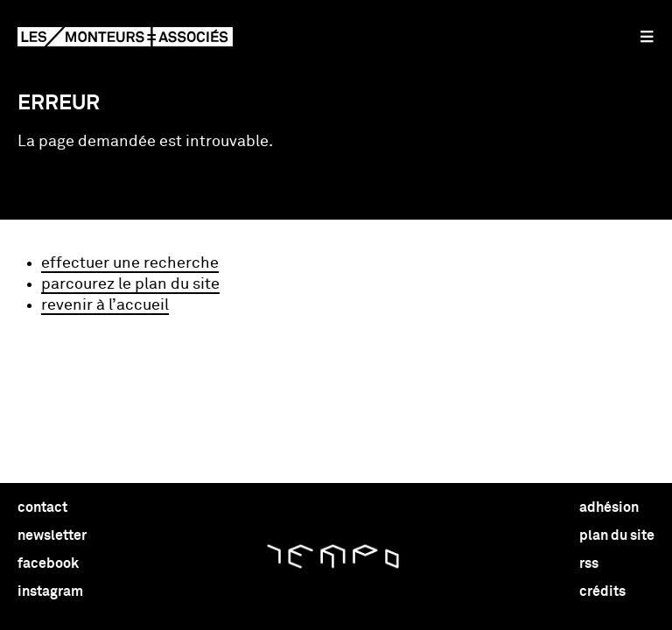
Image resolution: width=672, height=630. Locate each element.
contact (42, 507)
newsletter (52, 535)
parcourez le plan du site (130, 284)
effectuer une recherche (130, 263)
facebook (48, 563)
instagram (50, 591)
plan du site (617, 535)
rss (589, 563)
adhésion (609, 507)
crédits (602, 591)
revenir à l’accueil (105, 305)
